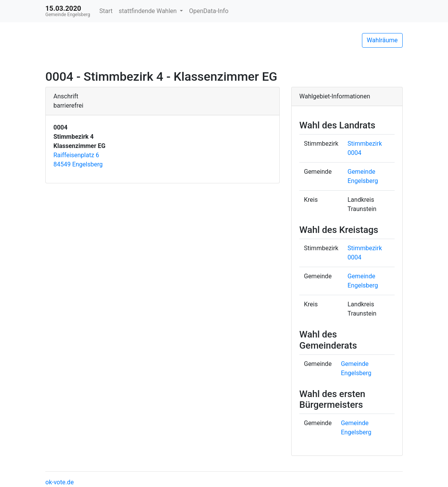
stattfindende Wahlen (149, 11)
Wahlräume (382, 40)
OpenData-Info (209, 11)
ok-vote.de (60, 482)
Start (106, 11)
